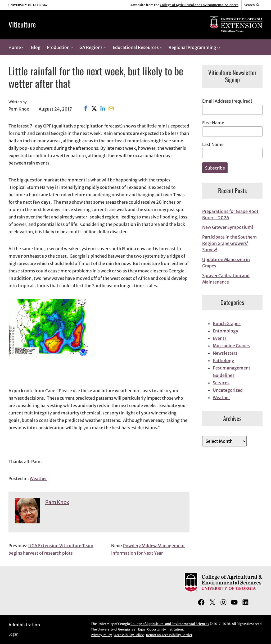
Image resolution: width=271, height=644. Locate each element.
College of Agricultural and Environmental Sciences (199, 5)
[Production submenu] (72, 47)
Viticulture (22, 24)
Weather (38, 478)
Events (220, 338)
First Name (213, 123)
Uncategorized (228, 390)
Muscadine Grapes (231, 346)
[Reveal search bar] (252, 5)
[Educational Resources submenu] (161, 47)
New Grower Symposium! (228, 227)
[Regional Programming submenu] (219, 47)
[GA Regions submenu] (105, 47)
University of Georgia (114, 629)
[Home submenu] (23, 47)
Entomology (225, 331)
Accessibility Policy (129, 635)
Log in (13, 634)
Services (221, 383)
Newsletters (225, 353)
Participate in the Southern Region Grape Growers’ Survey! (229, 243)
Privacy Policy (101, 635)
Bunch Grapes (227, 323)
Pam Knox (57, 502)
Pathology (223, 360)
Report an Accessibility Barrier (169, 635)
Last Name (213, 144)
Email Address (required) (227, 101)
